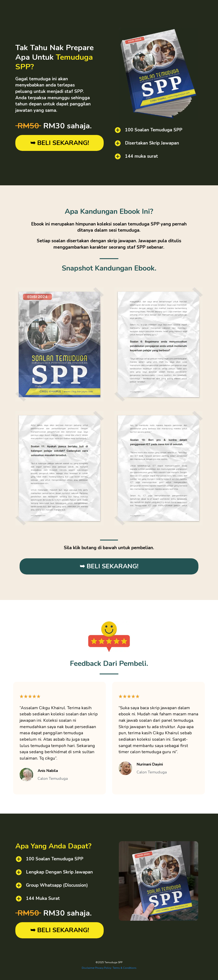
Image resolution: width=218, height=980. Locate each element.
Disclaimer (88, 968)
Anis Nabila (48, 771)
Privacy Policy (103, 968)
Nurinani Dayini (150, 764)
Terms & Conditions (125, 968)
